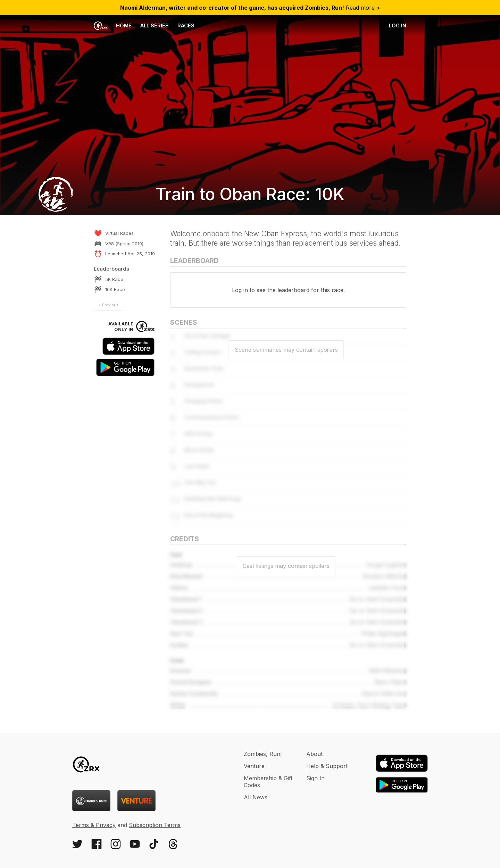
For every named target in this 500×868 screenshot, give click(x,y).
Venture (254, 766)
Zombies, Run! (263, 754)
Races (186, 25)
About (314, 754)
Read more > (250, 8)
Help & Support (327, 766)
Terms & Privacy (94, 825)
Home (113, 26)
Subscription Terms (155, 825)
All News (256, 797)
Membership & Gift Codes (268, 782)
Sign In (315, 778)
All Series (155, 25)
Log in (398, 25)
